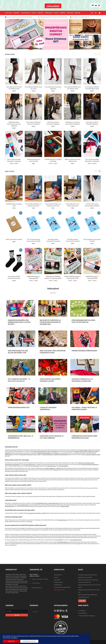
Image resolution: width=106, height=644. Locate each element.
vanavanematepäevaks (48, 455)
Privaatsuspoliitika (58, 582)
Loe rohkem (14, 638)
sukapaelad (54, 451)
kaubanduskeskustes (63, 542)
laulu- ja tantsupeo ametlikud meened (91, 455)
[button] (100, 171)
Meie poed (77, 13)
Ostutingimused (58, 575)
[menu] (43, 13)
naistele (47, 468)
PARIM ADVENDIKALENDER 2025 (19, 407)
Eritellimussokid (58, 585)
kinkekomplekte (9, 455)
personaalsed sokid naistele (34, 513)
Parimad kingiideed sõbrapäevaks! (84, 351)
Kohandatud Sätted (29, 641)
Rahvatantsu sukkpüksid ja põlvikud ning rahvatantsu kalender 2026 (50, 322)
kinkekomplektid (65, 506)
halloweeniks (30, 455)
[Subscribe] (17, 615)
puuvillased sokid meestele (43, 453)
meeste (85, 450)
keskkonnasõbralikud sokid (40, 451)
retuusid (56, 453)
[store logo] (53, 6)
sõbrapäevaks (23, 455)
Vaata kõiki (53, 293)
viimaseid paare (51, 466)
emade (39, 455)
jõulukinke (56, 455)
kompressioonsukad (93, 451)
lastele (59, 468)
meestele (51, 468)
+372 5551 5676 (36, 583)
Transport (56, 577)
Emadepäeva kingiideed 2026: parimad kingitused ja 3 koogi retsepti (19, 322)
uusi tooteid (36, 466)
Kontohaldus (82, 611)
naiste (82, 450)
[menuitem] (9, 13)
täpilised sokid (82, 463)
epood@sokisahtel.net (76, 540)
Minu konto (100, 13)
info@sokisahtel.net (62, 520)
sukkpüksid (8, 453)
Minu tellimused (83, 613)
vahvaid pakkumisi (64, 466)
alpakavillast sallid (9, 506)
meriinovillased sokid (53, 503)
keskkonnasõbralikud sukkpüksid (90, 464)
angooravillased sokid (23, 505)
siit (54, 505)
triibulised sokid (90, 463)
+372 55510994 (59, 540)
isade (35, 455)
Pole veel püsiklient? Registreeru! (87, 616)
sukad (49, 451)
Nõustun (11, 641)
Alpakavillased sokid (42, 503)
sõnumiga (55, 470)
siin (52, 528)
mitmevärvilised (9, 464)
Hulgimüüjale (57, 580)
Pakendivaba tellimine (59, 590)
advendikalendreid (63, 455)
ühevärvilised (16, 464)
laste (90, 450)
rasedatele (77, 451)
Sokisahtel (35, 612)
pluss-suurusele (84, 451)
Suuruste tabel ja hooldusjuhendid (62, 587)
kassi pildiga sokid (30, 464)
